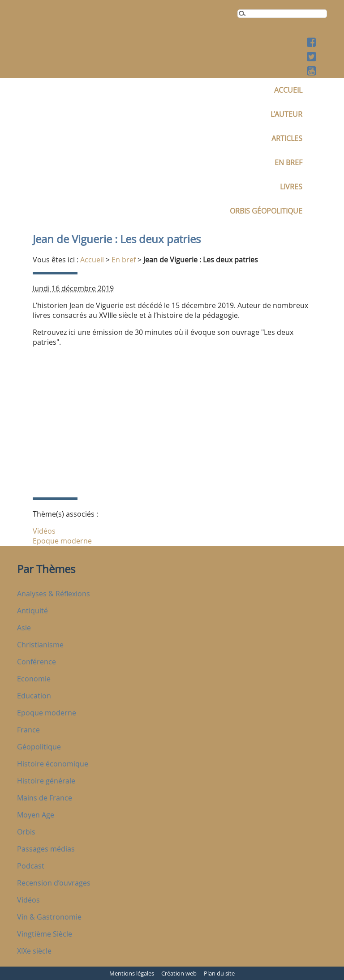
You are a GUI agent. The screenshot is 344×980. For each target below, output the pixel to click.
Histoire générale (46, 781)
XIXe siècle (34, 951)
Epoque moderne (62, 541)
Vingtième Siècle (45, 934)
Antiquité (32, 611)
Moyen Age (36, 815)
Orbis (26, 832)
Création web (179, 974)
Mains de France (45, 798)
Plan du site (219, 974)
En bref (288, 163)
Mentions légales (132, 974)
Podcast (31, 866)
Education (34, 696)
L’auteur (286, 114)
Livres (291, 187)
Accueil (288, 90)
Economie (34, 679)
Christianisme (40, 645)
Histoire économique (53, 764)
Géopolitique (39, 747)
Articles (287, 138)
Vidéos (44, 531)
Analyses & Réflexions (54, 594)
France (28, 730)
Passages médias (46, 849)
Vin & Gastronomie (49, 917)
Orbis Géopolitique (266, 211)
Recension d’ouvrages (54, 883)
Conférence (37, 662)
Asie (24, 628)
